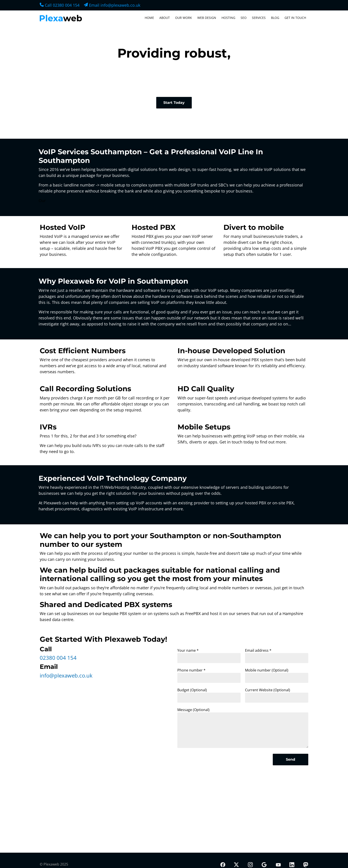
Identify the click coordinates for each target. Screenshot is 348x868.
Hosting (228, 18)
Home (149, 18)
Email (112, 5)
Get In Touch (295, 18)
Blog (275, 18)
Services (259, 18)
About (165, 18)
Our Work (184, 18)
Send (291, 759)
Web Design (207, 18)
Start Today (174, 103)
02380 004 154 (58, 658)
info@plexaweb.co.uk (66, 675)
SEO (244, 18)
